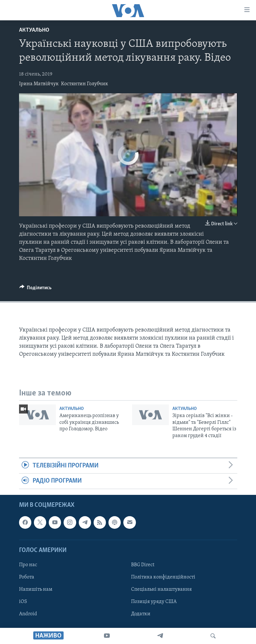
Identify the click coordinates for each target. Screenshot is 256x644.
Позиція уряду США (154, 602)
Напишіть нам (36, 589)
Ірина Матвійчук (39, 84)
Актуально (34, 30)
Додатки (141, 614)
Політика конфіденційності (163, 577)
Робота (27, 577)
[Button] (36, 289)
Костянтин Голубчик (85, 84)
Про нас (28, 565)
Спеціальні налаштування (161, 589)
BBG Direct (143, 565)
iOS (23, 602)
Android (28, 614)
